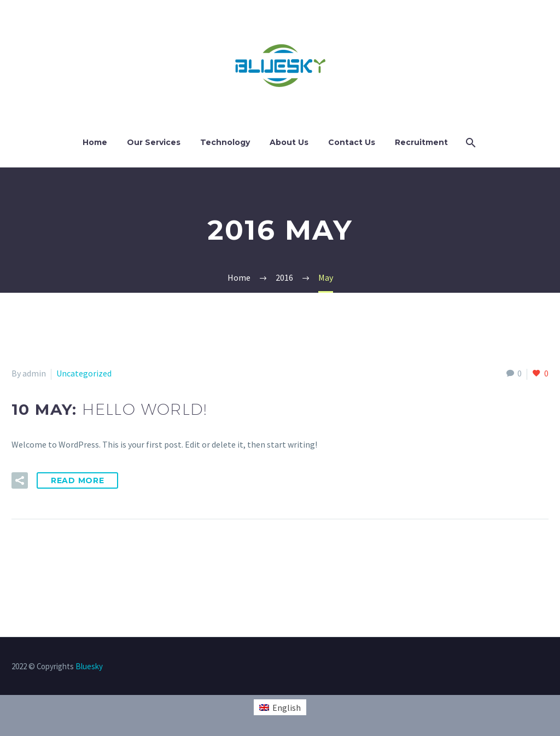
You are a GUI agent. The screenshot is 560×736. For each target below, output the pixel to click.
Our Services (154, 142)
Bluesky (89, 666)
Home (95, 142)
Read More (77, 480)
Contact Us (352, 142)
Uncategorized (84, 373)
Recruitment (421, 142)
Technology (225, 142)
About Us (289, 142)
